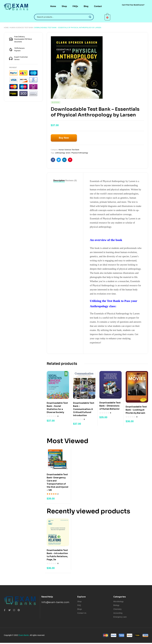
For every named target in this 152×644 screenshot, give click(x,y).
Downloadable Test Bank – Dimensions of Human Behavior (110, 406)
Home (6, 28)
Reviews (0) (71, 181)
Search (90, 17)
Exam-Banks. (24, 635)
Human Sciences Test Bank (21, 28)
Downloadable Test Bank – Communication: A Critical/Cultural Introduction (84, 409)
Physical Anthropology (80, 153)
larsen (68, 153)
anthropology (60, 153)
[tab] (59, 181)
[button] (133, 5)
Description (59, 181)
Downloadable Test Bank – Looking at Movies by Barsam (136, 410)
